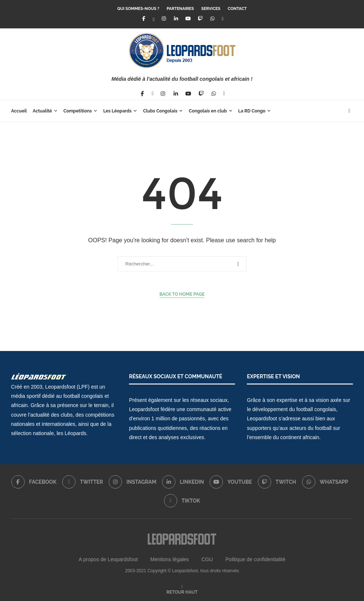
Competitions (78, 111)
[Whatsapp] (213, 19)
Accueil (19, 111)
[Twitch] (200, 19)
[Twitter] (154, 19)
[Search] (349, 111)
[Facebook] (143, 19)
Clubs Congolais (160, 111)
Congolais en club (208, 111)
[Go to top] (182, 592)
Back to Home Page (182, 294)
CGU (207, 559)
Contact (237, 9)
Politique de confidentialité (255, 559)
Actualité (42, 111)
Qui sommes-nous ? (138, 9)
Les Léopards (117, 111)
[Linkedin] (176, 19)
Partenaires (180, 9)
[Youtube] (188, 19)
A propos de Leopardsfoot (108, 559)
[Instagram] (164, 19)
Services (211, 9)
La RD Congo (252, 111)
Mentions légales (170, 559)
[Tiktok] (223, 19)
